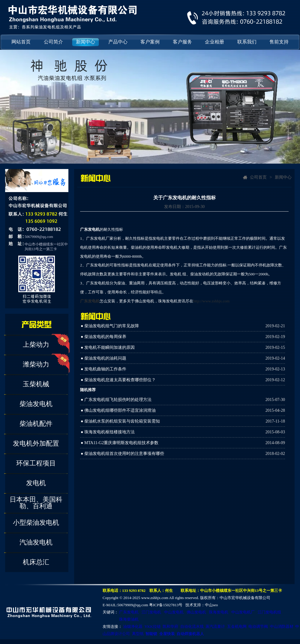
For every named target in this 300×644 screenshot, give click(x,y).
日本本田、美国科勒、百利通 (36, 503)
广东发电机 (90, 301)
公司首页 (258, 177)
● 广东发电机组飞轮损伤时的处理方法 (116, 400)
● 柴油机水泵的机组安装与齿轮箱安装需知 (120, 421)
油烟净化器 (133, 626)
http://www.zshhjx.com (211, 301)
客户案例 (150, 42)
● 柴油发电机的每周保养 (103, 337)
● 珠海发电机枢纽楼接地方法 (108, 432)
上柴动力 (36, 344)
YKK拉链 (153, 626)
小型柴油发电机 (36, 522)
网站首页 (21, 42)
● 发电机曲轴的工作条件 (103, 369)
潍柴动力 (36, 364)
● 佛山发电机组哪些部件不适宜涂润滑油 (118, 410)
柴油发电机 (36, 404)
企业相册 (214, 42)
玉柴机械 (36, 384)
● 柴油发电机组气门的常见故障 (110, 326)
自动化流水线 (192, 626)
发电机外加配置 (36, 443)
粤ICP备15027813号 (166, 605)
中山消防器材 (282, 626)
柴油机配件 (36, 424)
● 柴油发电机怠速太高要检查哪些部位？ (118, 380)
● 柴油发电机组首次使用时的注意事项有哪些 (122, 454)
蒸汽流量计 (215, 626)
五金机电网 (237, 626)
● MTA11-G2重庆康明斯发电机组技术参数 (120, 443)
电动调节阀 (258, 626)
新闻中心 (85, 42)
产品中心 (118, 42)
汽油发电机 (36, 542)
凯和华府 (170, 626)
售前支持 (279, 42)
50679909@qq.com (39, 237)
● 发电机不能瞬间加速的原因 (108, 347)
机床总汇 (36, 562)
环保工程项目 (36, 463)
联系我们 (247, 42)
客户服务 (182, 42)
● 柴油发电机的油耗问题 (103, 358)
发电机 (36, 483)
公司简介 (53, 42)
